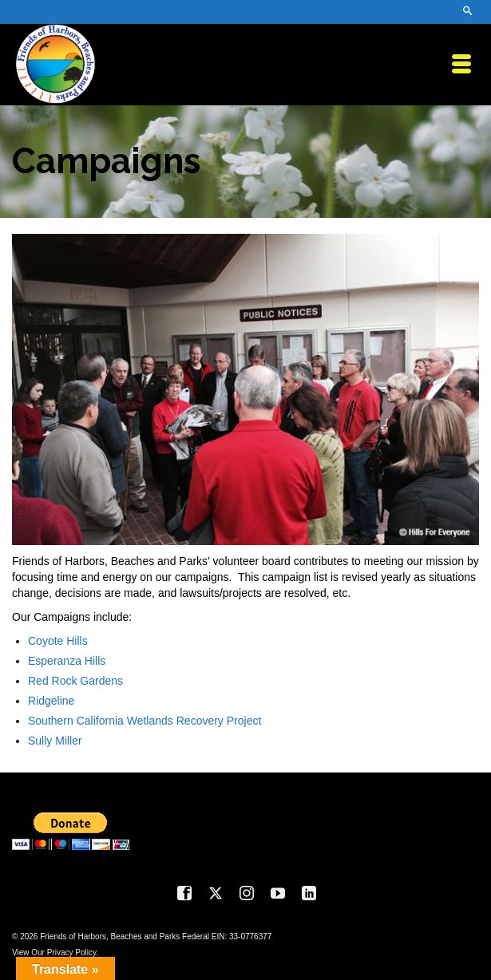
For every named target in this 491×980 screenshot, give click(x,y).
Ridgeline (51, 701)
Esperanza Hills (67, 661)
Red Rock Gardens (75, 681)
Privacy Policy (72, 952)
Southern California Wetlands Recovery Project (145, 721)
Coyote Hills (58, 641)
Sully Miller (55, 741)
